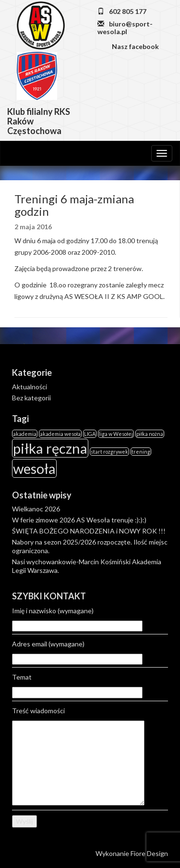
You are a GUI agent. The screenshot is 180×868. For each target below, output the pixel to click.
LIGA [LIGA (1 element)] (90, 434)
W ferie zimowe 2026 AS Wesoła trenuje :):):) (79, 520)
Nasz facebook (135, 46)
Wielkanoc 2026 (36, 509)
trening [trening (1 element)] (141, 452)
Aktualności (30, 387)
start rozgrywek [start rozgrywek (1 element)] (109, 452)
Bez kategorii (31, 398)
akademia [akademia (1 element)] (25, 434)
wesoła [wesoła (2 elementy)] (34, 468)
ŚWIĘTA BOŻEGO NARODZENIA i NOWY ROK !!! (89, 531)
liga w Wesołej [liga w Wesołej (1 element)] (116, 434)
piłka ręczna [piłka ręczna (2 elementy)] (50, 448)
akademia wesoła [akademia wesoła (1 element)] (60, 434)
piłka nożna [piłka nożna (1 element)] (150, 434)
